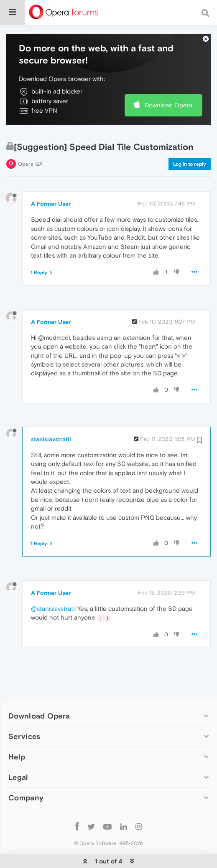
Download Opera (168, 80)
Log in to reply (190, 139)
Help (17, 731)
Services (24, 711)
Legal (18, 752)
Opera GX (30, 138)
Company (26, 772)
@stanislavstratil (53, 583)
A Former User (51, 178)
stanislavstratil (51, 414)
